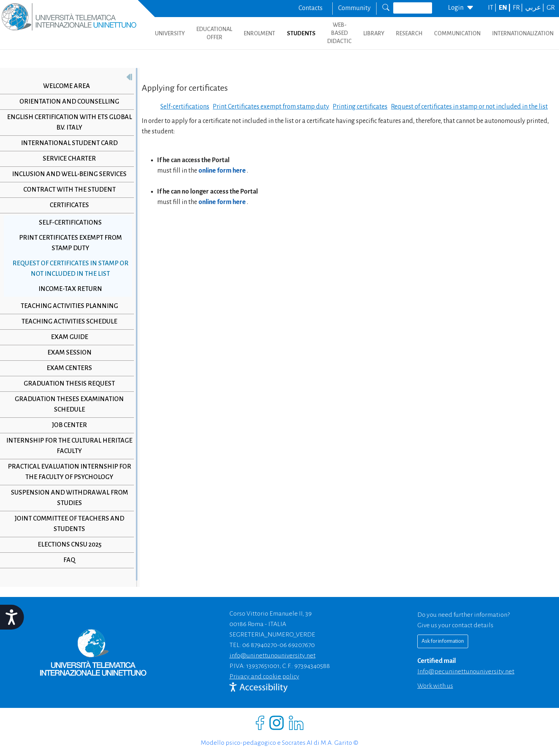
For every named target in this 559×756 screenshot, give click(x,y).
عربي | (535, 8)
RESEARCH (409, 33)
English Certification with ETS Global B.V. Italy (69, 122)
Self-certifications (70, 223)
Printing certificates (360, 107)
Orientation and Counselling (69, 102)
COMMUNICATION (457, 33)
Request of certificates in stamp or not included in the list (70, 269)
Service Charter (69, 159)
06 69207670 (297, 645)
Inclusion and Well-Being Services (69, 174)
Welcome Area (67, 86)
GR (551, 8)
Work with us (435, 686)
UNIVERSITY (170, 33)
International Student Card (69, 143)
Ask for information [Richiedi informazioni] (443, 641)
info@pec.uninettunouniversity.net (466, 671)
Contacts (311, 8)
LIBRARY (374, 33)
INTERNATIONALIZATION (523, 33)
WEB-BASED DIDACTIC (339, 33)
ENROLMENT (260, 33)
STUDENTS (301, 33)
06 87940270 (260, 645)
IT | (493, 8)
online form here (223, 171)
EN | (505, 8)
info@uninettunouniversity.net (273, 656)
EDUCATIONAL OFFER (214, 33)
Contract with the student (69, 190)
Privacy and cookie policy (264, 676)
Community (354, 8)
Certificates (69, 205)
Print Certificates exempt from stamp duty (70, 243)
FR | (518, 8)
